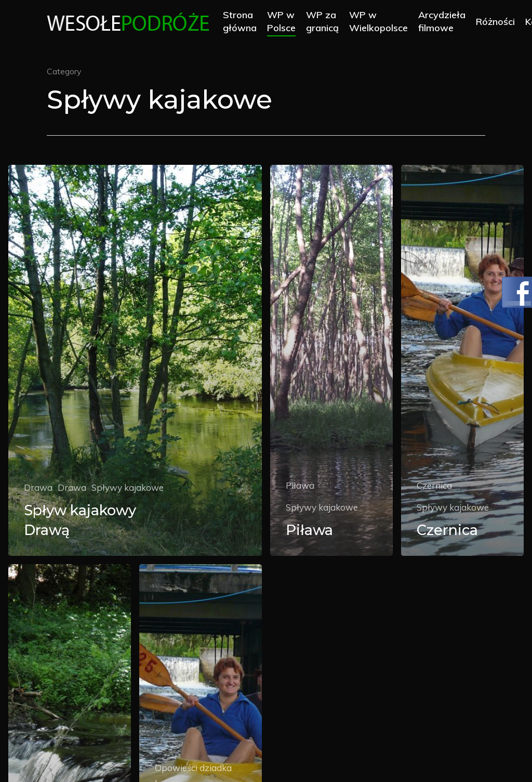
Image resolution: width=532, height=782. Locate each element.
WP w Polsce (284, 22)
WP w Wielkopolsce (381, 22)
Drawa (38, 487)
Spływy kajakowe (128, 487)
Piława (300, 485)
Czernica (434, 485)
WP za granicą (325, 22)
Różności (498, 22)
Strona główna (242, 22)
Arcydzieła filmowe (444, 22)
